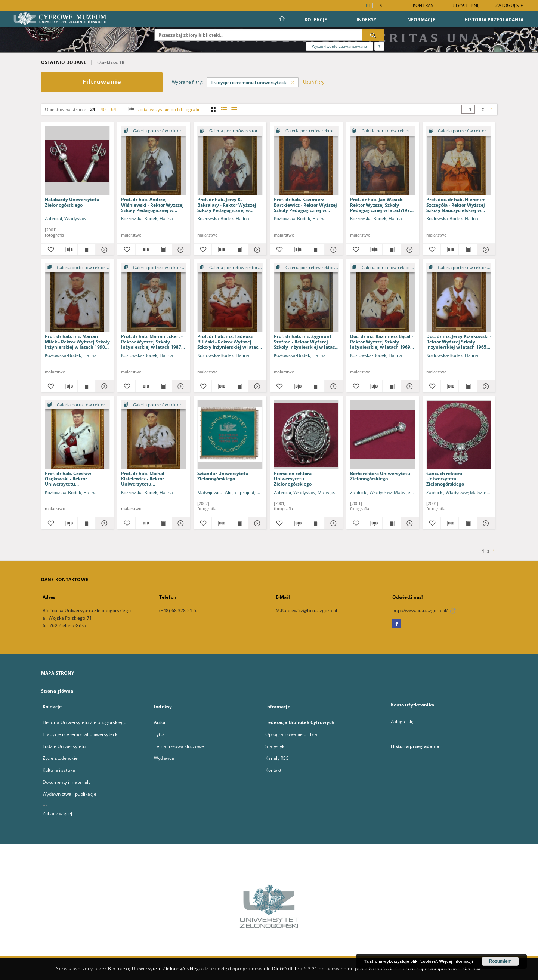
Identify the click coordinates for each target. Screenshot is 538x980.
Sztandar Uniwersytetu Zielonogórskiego (223, 476)
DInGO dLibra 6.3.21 (295, 969)
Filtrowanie (102, 82)
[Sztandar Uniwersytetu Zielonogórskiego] (230, 435)
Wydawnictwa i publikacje (69, 794)
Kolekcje (316, 20)
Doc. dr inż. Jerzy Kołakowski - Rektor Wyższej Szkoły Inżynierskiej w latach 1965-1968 (459, 341)
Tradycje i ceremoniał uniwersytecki (81, 734)
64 (114, 109)
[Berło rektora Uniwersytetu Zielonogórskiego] (383, 435)
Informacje (420, 20)
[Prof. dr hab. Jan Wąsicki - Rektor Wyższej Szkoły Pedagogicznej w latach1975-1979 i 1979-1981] (383, 161)
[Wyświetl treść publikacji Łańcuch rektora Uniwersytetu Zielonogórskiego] (468, 523)
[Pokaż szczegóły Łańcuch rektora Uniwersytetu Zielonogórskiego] (485, 523)
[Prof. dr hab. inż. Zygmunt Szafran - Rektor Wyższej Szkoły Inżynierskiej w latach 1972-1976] (306, 298)
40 (103, 109)
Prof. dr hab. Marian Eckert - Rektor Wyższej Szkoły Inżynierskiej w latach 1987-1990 (152, 341)
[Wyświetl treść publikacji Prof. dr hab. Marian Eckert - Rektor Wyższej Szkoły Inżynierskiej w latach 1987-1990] (163, 386)
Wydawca (164, 758)
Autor (160, 722)
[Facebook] (397, 624)
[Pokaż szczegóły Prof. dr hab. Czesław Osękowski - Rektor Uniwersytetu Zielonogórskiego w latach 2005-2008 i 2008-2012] (103, 523)
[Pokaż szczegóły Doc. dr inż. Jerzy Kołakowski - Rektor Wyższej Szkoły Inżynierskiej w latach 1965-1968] (485, 386)
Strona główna (57, 691)
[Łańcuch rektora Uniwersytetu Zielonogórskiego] (459, 435)
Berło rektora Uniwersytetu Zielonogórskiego (380, 476)
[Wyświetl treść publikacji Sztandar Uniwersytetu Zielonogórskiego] (239, 523)
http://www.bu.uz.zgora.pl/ (424, 611)
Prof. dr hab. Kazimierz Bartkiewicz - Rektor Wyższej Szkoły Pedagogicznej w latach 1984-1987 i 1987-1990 (306, 205)
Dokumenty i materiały (67, 782)
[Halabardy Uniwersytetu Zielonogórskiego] (77, 161)
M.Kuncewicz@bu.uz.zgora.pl (306, 611)
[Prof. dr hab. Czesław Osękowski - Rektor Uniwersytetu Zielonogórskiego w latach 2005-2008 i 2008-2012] (77, 435)
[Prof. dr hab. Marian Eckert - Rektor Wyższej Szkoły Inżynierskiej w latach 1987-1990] (154, 298)
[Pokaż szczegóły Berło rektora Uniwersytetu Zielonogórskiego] (409, 523)
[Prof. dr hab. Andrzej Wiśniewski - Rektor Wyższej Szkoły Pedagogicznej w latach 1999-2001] (154, 161)
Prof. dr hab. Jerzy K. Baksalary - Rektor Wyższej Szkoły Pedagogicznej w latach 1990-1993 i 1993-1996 (229, 205)
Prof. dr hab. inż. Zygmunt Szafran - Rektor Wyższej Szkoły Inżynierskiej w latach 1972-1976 (306, 341)
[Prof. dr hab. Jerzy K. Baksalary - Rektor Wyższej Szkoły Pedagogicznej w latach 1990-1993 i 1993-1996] (230, 161)
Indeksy (367, 20)
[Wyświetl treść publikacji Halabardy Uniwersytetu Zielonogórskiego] (87, 250)
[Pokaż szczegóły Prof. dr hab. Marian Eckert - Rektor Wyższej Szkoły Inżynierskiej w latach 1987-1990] (180, 386)
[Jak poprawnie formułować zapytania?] (379, 46)
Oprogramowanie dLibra (291, 734)
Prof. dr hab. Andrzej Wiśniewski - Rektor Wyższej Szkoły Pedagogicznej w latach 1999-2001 (152, 205)
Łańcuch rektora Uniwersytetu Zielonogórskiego (445, 479)
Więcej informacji (456, 961)
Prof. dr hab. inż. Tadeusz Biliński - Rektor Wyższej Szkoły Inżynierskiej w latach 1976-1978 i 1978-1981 (229, 341)
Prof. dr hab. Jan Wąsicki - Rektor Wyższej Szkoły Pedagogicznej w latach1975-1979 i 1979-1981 (382, 205)
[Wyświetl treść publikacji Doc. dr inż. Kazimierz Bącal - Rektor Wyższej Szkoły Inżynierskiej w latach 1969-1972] (392, 386)
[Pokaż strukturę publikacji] (154, 131)
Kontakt (273, 770)
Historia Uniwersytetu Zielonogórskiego (85, 722)
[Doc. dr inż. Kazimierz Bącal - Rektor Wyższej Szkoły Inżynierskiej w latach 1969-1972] (383, 298)
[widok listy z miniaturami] (224, 109)
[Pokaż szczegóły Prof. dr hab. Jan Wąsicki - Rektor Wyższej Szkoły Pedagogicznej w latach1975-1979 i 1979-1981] (409, 250)
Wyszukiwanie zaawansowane (340, 46)
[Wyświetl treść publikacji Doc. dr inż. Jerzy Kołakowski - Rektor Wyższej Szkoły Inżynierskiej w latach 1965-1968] (468, 386)
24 (93, 109)
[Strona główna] (282, 19)
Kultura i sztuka (59, 770)
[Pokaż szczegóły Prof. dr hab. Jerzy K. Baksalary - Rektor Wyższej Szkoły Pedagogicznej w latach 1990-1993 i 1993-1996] (256, 250)
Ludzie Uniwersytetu (64, 746)
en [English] (379, 6)
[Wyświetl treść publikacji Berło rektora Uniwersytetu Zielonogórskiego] (392, 523)
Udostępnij (466, 6)
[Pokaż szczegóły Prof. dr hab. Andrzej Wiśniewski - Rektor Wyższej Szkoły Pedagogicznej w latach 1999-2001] (180, 250)
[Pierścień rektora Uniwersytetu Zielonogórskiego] (306, 435)
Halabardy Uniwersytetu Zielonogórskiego (72, 202)
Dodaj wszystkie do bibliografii (163, 109)
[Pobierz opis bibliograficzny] (68, 250)
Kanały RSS (277, 758)
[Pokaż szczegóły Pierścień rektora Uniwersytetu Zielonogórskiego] (333, 523)
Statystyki (275, 746)
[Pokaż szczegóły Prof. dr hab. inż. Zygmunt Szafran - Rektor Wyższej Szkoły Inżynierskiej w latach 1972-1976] (333, 386)
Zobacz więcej (58, 813)
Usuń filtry (314, 82)
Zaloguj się (509, 5)
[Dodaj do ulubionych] (50, 250)
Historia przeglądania (494, 20)
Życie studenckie (60, 758)
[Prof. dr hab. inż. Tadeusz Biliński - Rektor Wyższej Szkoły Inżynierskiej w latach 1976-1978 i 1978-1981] (230, 298)
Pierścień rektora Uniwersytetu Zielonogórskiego (293, 479)
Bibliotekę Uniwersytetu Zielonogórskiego (155, 969)
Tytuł (159, 734)
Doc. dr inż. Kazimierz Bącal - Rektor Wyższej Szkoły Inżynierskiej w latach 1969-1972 (382, 341)
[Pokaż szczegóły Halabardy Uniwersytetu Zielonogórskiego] (103, 250)
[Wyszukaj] (373, 35)
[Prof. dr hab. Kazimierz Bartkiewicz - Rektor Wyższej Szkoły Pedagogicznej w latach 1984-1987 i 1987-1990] (306, 161)
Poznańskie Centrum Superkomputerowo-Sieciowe (425, 969)
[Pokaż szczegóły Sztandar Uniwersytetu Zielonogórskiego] (256, 523)
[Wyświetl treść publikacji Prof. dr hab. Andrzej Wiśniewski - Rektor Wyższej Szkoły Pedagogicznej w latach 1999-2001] (163, 250)
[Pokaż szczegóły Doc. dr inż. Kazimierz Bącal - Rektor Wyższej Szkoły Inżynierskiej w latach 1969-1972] (409, 386)
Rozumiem (500, 961)
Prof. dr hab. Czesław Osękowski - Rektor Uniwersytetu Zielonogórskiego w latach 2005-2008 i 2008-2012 (74, 479)
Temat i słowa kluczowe (179, 746)
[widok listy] (234, 109)
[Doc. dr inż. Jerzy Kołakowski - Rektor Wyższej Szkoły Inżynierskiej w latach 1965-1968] (459, 298)
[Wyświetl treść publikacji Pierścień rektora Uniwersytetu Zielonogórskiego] (315, 523)
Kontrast (425, 5)
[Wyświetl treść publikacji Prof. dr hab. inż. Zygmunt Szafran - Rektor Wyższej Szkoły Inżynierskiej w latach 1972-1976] (315, 386)
